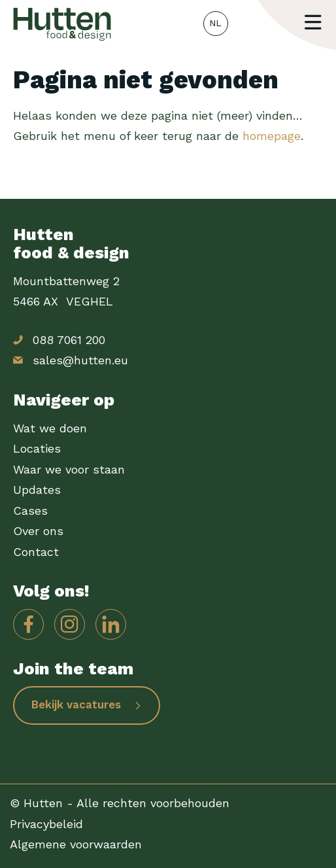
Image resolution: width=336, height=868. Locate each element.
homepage (272, 136)
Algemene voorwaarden (76, 844)
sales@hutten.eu (80, 360)
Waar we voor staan (69, 469)
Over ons (38, 531)
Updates (37, 490)
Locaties (37, 448)
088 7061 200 (69, 340)
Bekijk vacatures (76, 704)
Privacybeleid (46, 824)
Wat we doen (50, 428)
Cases (30, 511)
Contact (36, 552)
